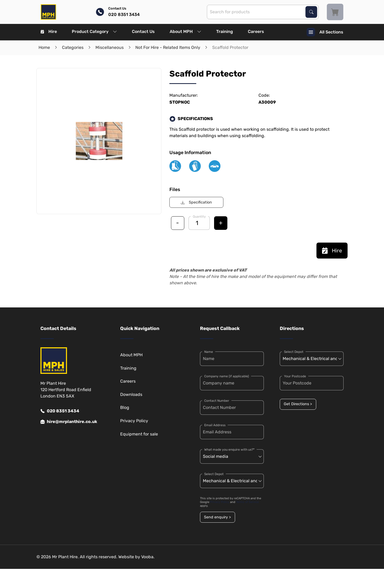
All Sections (325, 32)
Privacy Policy (134, 421)
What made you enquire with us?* (229, 450)
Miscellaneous (110, 47)
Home (44, 47)
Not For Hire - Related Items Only (168, 47)
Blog (125, 407)
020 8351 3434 (60, 411)
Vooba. (148, 557)
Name (209, 352)
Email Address (215, 425)
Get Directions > (298, 404)
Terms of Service (247, 502)
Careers (256, 31)
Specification (196, 202)
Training (225, 31)
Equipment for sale (139, 434)
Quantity (199, 217)
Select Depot (214, 474)
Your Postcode (295, 376)
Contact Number (217, 401)
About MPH (185, 31)
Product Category (94, 31)
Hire (49, 31)
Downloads (131, 394)
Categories (73, 47)
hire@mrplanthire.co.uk (69, 422)
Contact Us (143, 31)
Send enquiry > (217, 517)
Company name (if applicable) (227, 376)
